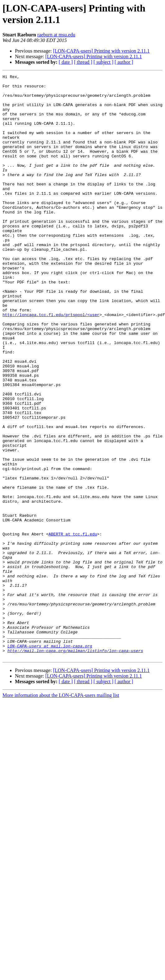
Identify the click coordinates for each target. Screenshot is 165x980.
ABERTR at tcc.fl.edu (73, 626)
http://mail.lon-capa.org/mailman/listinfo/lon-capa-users (75, 766)
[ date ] (66, 62)
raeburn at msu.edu (56, 35)
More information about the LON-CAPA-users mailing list (61, 812)
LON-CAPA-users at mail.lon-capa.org (50, 761)
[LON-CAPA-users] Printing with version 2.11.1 (101, 51)
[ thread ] (83, 62)
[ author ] (124, 62)
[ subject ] (103, 62)
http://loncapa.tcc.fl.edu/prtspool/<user (51, 363)
